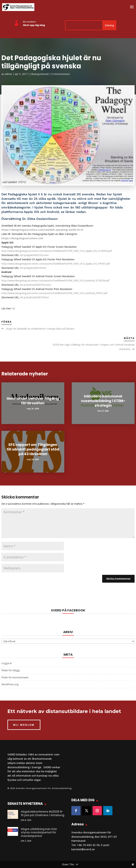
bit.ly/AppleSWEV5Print (33, 268)
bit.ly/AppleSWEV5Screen (34, 255)
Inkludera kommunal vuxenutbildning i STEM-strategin (103, 401)
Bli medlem (29, 22)
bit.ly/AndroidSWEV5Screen (36, 285)
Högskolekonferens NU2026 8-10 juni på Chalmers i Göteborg (43, 813)
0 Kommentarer (61, 74)
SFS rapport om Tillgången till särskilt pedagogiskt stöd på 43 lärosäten (33, 449)
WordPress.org (10, 684)
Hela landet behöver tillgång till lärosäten (33, 401)
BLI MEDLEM (24, 725)
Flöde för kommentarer (15, 677)
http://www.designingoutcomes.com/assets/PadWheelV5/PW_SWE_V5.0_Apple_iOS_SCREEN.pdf (57, 251)
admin (8, 74)
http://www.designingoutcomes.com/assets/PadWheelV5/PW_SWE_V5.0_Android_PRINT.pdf (54, 293)
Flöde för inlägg (11, 670)
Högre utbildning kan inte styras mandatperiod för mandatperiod (39, 832)
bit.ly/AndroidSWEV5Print (35, 297)
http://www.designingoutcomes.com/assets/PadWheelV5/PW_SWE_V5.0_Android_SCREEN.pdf (55, 280)
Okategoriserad (39, 74)
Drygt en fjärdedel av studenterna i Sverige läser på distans (40, 329)
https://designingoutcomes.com (22, 238)
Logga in (7, 663)
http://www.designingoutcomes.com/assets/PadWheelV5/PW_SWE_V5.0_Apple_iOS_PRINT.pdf (56, 264)
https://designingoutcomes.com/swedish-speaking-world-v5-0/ (42, 230)
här (13, 308)
